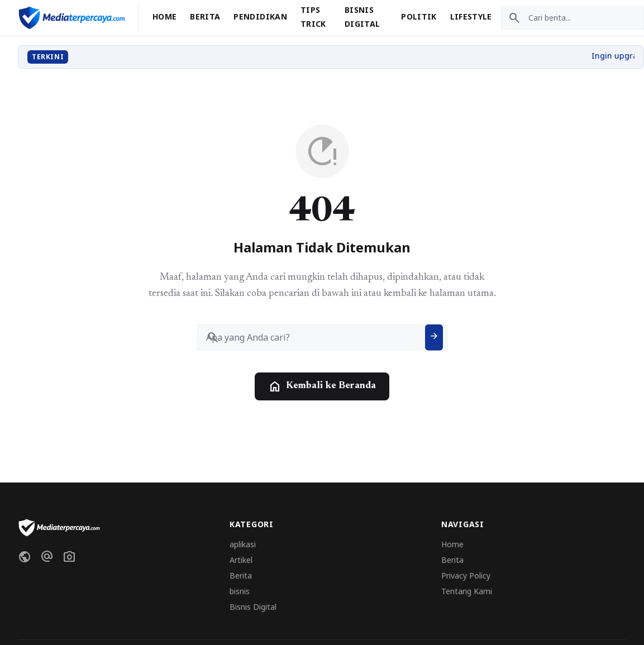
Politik (419, 16)
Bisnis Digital (253, 607)
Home (164, 16)
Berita (205, 16)
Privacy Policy (466, 575)
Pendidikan (260, 16)
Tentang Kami (467, 591)
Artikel (241, 560)
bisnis (240, 591)
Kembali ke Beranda (322, 386)
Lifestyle (471, 16)
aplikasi (243, 544)
